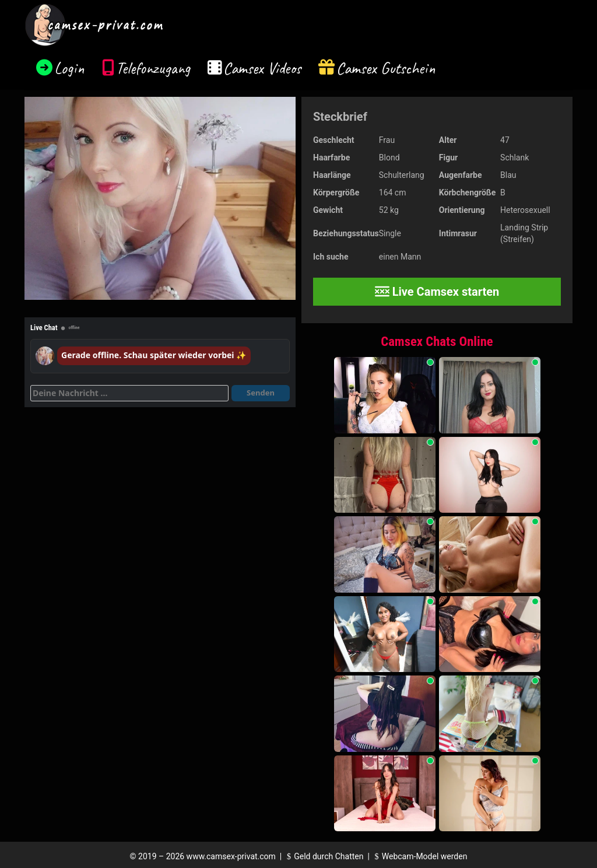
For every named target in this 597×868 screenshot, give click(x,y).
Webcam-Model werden (419, 856)
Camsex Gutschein (386, 68)
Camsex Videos (262, 68)
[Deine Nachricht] (129, 393)
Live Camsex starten (437, 292)
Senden (261, 393)
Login (69, 68)
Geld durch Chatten (324, 856)
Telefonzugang (153, 68)
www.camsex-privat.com (231, 856)
